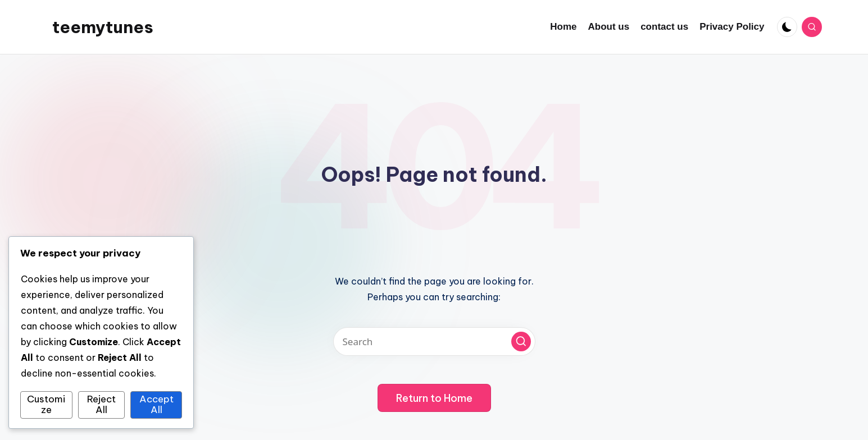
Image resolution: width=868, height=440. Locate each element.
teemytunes (103, 27)
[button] (521, 342)
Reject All (101, 405)
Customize (46, 405)
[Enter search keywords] (434, 342)
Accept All (156, 405)
